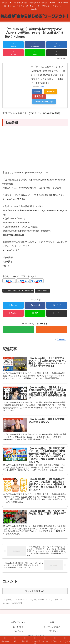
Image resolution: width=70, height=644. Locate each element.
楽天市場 (39, 96)
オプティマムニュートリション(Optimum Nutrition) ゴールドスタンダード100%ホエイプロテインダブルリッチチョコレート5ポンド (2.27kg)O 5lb (48, 75)
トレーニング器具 (52, 627)
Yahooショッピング (44, 102)
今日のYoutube (42, 291)
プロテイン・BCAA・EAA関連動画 (18, 291)
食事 (52, 622)
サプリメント (52, 631)
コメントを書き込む (35, 591)
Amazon (51, 91)
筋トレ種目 (18, 627)
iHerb (37, 91)
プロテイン (18, 631)
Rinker (42, 86)
